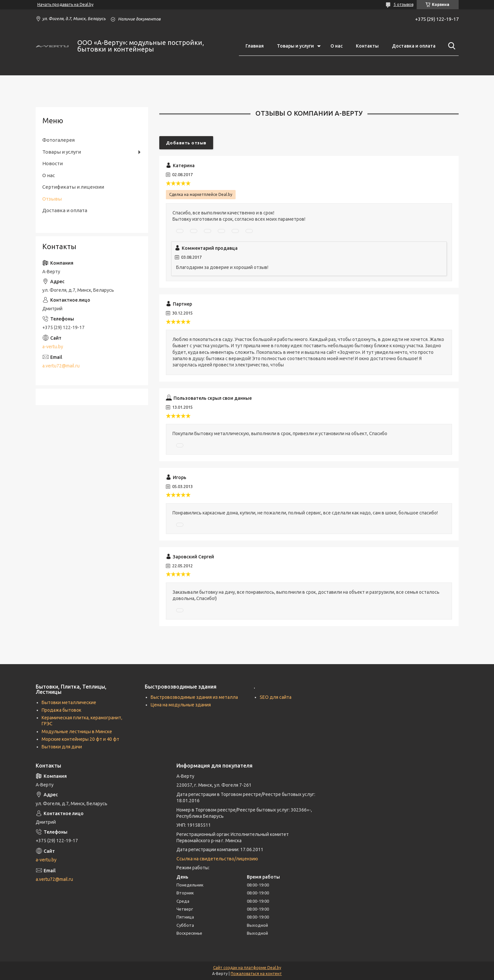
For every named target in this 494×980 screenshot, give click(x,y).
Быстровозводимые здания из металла (194, 697)
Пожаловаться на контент (256, 974)
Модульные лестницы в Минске (77, 732)
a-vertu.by (53, 347)
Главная (255, 46)
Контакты (367, 46)
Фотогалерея (58, 140)
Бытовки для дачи (62, 747)
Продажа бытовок (61, 710)
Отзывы (52, 199)
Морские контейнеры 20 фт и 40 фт (80, 739)
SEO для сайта (276, 697)
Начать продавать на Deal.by (65, 4)
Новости (53, 163)
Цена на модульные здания (181, 705)
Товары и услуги (295, 46)
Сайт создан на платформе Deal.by (247, 968)
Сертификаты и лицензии (73, 187)
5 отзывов (403, 4)
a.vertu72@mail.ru (61, 366)
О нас (337, 46)
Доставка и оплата (414, 46)
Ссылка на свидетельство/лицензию (217, 859)
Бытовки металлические (69, 702)
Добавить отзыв (186, 143)
